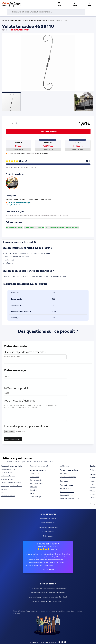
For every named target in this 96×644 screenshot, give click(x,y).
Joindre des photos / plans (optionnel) (27, 428)
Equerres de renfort (8, 496)
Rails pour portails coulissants (11, 482)
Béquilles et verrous (8, 469)
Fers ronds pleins (36, 480)
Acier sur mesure (38, 470)
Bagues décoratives (69, 470)
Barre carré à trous (67, 495)
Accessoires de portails (11, 466)
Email (7, 377)
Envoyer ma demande (13, 440)
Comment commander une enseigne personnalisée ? (48, 592)
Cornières (34, 490)
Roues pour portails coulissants (11, 486)
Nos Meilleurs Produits (48, 518)
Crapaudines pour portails (39, 466)
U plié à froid (64, 466)
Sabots (3, 492)
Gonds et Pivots (6, 473)
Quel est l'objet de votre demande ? (25, 353)
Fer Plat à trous (65, 488)
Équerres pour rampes (68, 477)
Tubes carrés (35, 473)
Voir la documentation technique (18, 203)
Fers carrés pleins (36, 483)
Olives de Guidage (7, 479)
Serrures (4, 489)
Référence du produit (16, 390)
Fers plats (34, 487)
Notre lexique (48, 536)
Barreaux (64, 481)
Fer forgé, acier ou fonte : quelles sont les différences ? (48, 588)
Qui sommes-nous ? (48, 523)
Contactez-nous (48, 531)
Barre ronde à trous (67, 492)
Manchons (64, 473)
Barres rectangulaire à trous (70, 498)
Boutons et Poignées (8, 476)
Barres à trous (66, 485)
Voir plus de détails (13, 205)
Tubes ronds (34, 477)
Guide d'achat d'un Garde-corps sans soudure (48, 601)
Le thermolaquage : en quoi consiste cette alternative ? (48, 597)
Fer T (32, 493)
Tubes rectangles (36, 497)
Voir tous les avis (48, 569)
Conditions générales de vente (48, 527)
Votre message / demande (20, 402)
